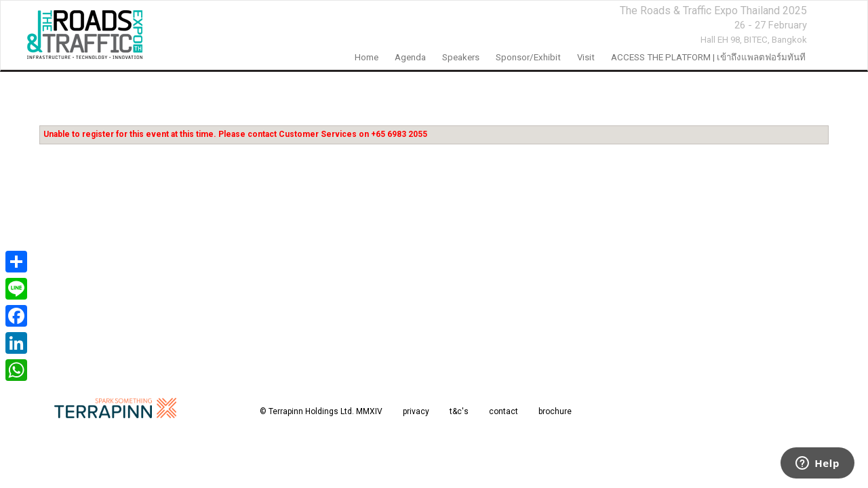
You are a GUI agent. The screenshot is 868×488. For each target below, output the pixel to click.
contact (504, 411)
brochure (555, 411)
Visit (586, 57)
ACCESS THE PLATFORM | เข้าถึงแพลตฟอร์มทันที (708, 57)
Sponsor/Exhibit (528, 57)
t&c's (459, 411)
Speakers (461, 57)
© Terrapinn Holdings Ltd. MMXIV (321, 411)
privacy (416, 411)
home (367, 57)
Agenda (410, 57)
